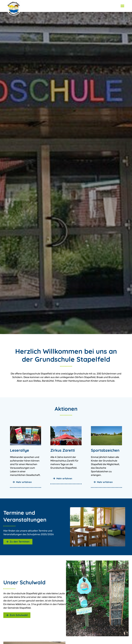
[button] (122, 6)
